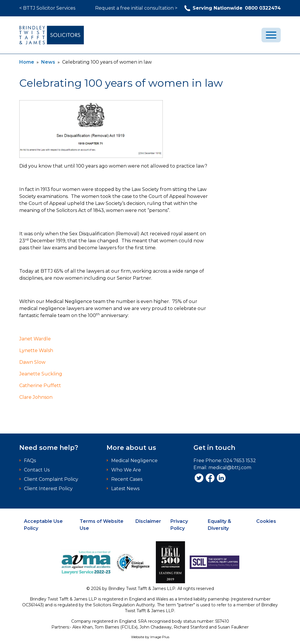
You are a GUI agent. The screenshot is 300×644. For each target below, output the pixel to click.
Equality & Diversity (219, 525)
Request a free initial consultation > (136, 8)
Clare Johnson (36, 397)
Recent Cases (127, 479)
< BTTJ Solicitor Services (47, 8)
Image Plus (160, 637)
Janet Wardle (35, 339)
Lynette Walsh (36, 350)
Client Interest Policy (48, 489)
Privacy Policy (179, 525)
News (48, 62)
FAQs (30, 461)
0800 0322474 (233, 8)
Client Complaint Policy (51, 479)
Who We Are (126, 470)
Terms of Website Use (102, 525)
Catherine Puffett (40, 385)
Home (27, 62)
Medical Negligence (134, 461)
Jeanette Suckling (41, 374)
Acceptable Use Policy (43, 525)
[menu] (271, 35)
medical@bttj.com (230, 468)
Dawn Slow (32, 362)
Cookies (266, 521)
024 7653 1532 (240, 461)
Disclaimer (148, 521)
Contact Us (37, 470)
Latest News (125, 489)
